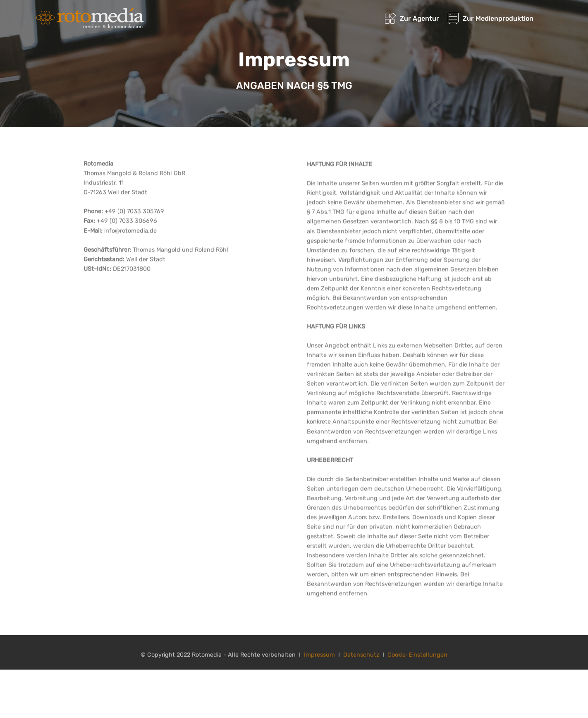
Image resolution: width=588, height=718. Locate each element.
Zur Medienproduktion (491, 18)
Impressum (319, 657)
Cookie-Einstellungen (417, 657)
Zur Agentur (412, 18)
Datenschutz (361, 657)
